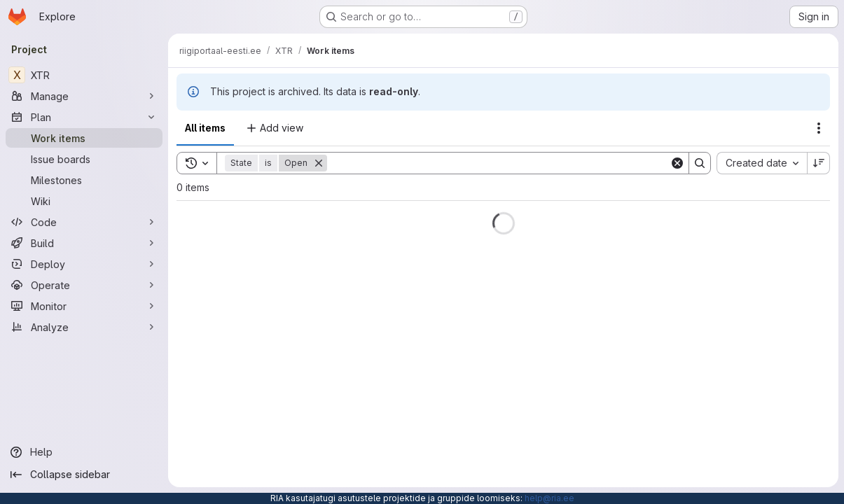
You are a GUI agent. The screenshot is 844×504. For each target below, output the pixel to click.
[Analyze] (84, 327)
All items (205, 128)
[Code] (84, 222)
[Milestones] (84, 180)
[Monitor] (84, 306)
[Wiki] (84, 201)
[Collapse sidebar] (84, 475)
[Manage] (84, 96)
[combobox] (762, 163)
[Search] (498, 163)
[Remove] (319, 163)
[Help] (84, 452)
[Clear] (677, 163)
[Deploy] (84, 264)
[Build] (84, 243)
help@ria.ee (549, 498)
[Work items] (84, 138)
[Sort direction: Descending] (819, 163)
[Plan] (84, 117)
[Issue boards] (84, 159)
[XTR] (84, 75)
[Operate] (84, 285)
